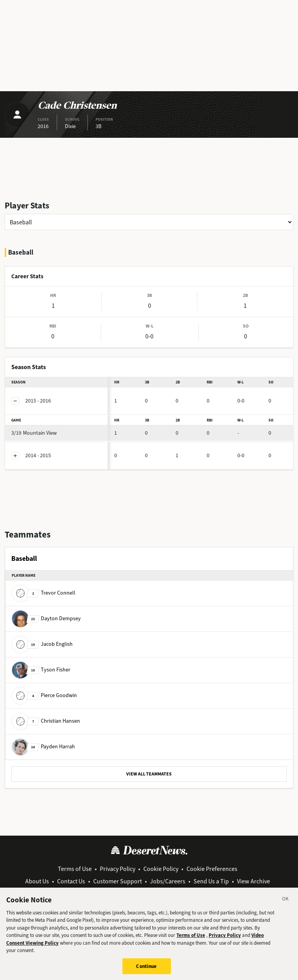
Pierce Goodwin (44, 695)
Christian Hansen (46, 721)
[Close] (286, 907)
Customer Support (118, 881)
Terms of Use (75, 869)
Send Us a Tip (211, 881)
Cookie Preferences (212, 869)
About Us (37, 881)
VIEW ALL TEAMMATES (149, 774)
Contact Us (71, 881)
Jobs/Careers (168, 881)
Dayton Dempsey (46, 618)
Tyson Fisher (41, 670)
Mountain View (34, 433)
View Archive (254, 881)
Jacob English (42, 644)
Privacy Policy (118, 869)
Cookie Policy (161, 869)
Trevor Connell (44, 593)
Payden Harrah (43, 747)
